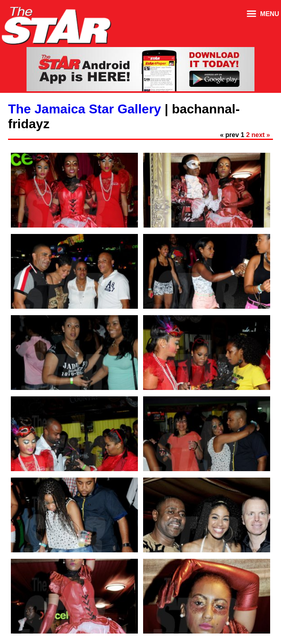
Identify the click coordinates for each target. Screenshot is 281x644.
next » (261, 135)
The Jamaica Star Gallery (85, 109)
